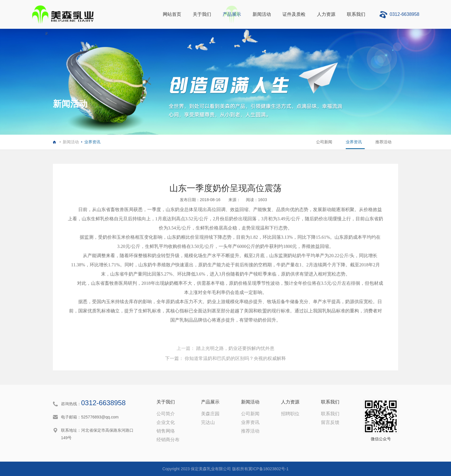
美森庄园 (210, 414)
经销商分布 (168, 440)
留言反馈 (330, 422)
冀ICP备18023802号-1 (268, 469)
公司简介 (166, 414)
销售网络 (166, 431)
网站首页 (172, 14)
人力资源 (326, 14)
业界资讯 (92, 142)
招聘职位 (290, 414)
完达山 (208, 422)
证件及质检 (294, 14)
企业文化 (166, 422)
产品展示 (232, 14)
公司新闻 (322, 142)
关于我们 (202, 14)
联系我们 (356, 14)
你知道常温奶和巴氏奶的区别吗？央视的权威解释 (235, 377)
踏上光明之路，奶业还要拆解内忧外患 (235, 367)
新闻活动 (262, 14)
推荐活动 (383, 142)
